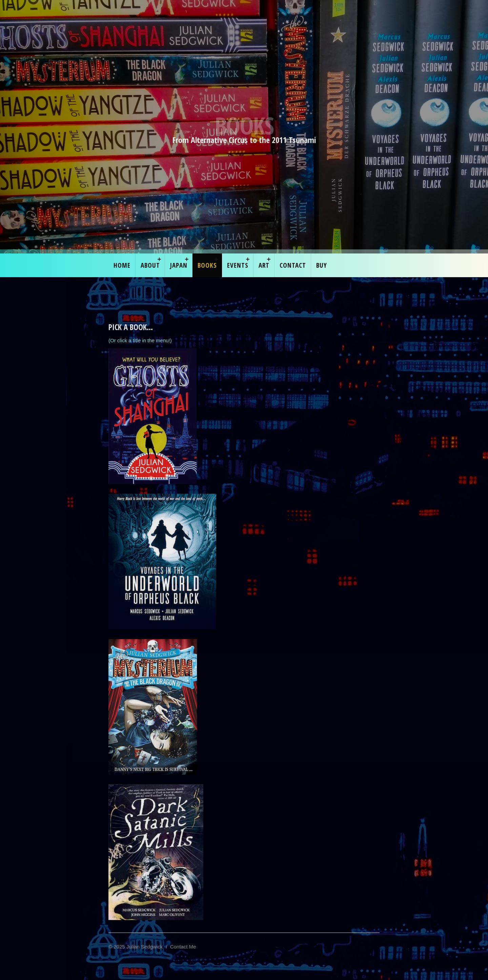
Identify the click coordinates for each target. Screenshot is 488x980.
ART (264, 265)
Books (207, 265)
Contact (293, 265)
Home (122, 265)
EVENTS (238, 265)
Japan (179, 265)
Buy (322, 265)
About (150, 265)
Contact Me (183, 947)
